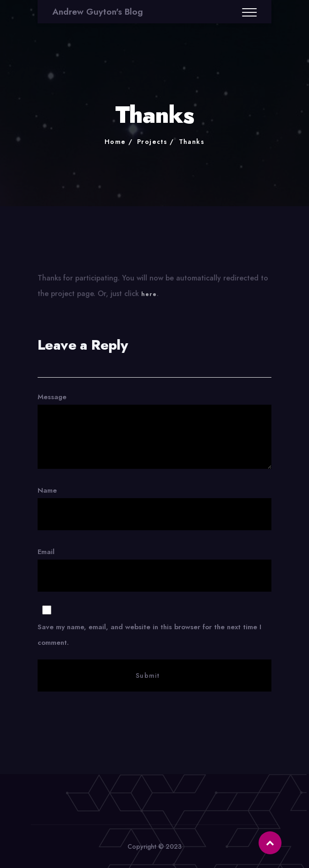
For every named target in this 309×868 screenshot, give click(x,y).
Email (154, 619)
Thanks (192, 142)
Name (154, 508)
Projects (152, 142)
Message (154, 430)
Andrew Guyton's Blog (98, 12)
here (149, 297)
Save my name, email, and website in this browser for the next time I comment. (149, 635)
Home (115, 142)
